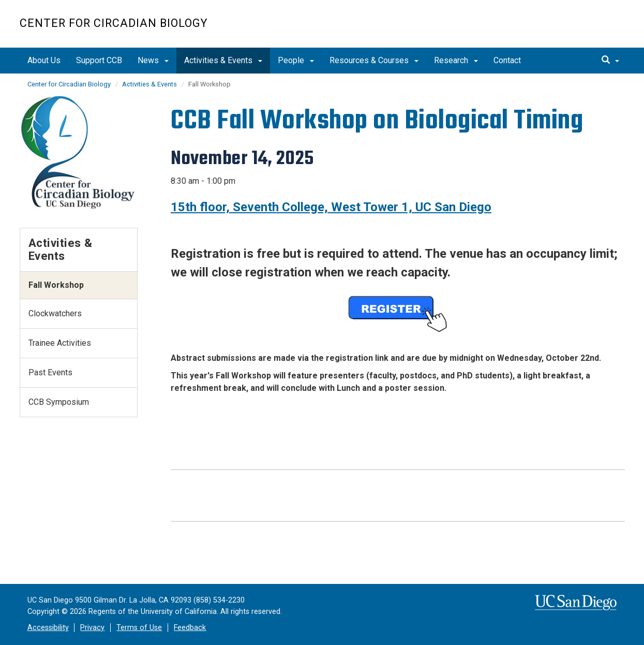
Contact (507, 60)
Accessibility (48, 628)
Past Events (50, 372)
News (153, 60)
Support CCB (99, 60)
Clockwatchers (55, 313)
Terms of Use (139, 628)
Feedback (190, 628)
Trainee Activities (60, 343)
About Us (44, 60)
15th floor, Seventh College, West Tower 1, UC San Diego (331, 207)
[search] (610, 61)
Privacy (92, 628)
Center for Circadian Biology (114, 23)
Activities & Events (223, 60)
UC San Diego (566, 29)
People (296, 60)
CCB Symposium (59, 402)
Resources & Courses (374, 60)
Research (456, 60)
